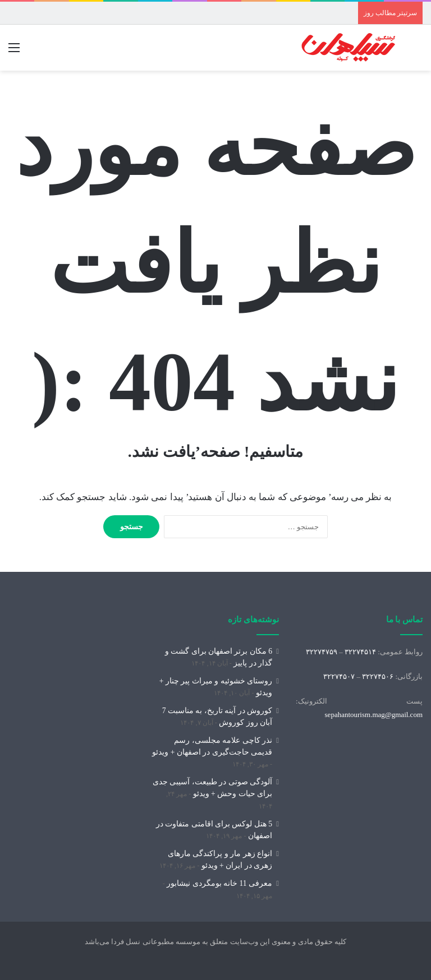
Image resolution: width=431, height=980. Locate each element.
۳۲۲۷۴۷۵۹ (322, 652)
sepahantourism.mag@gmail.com (374, 715)
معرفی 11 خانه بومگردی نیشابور (219, 883)
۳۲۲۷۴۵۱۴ (360, 652)
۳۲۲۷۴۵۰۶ (378, 676)
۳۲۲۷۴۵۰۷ (339, 676)
